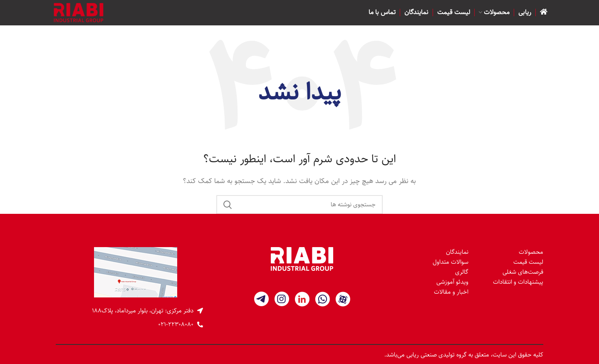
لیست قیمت (528, 262)
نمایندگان (457, 252)
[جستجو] (299, 205)
